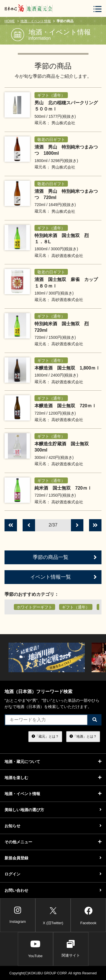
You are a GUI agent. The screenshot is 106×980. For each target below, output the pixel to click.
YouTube (35, 949)
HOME (10, 21)
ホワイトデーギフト (34, 607)
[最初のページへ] (11, 525)
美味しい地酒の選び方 (53, 810)
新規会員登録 (53, 858)
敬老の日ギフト (51, 140)
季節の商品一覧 (65, 557)
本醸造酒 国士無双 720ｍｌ (65, 406)
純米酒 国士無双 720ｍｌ (63, 488)
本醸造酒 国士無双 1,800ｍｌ (67, 368)
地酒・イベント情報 (36, 21)
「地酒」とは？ (83, 736)
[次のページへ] (77, 525)
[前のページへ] (29, 525)
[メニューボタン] (98, 9)
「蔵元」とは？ (45, 736)
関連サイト (71, 949)
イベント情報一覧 (63, 577)
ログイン (53, 874)
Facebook (88, 915)
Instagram (18, 915)
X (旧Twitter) (53, 915)
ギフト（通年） (51, 95)
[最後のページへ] (95, 525)
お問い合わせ (53, 890)
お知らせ (53, 826)
